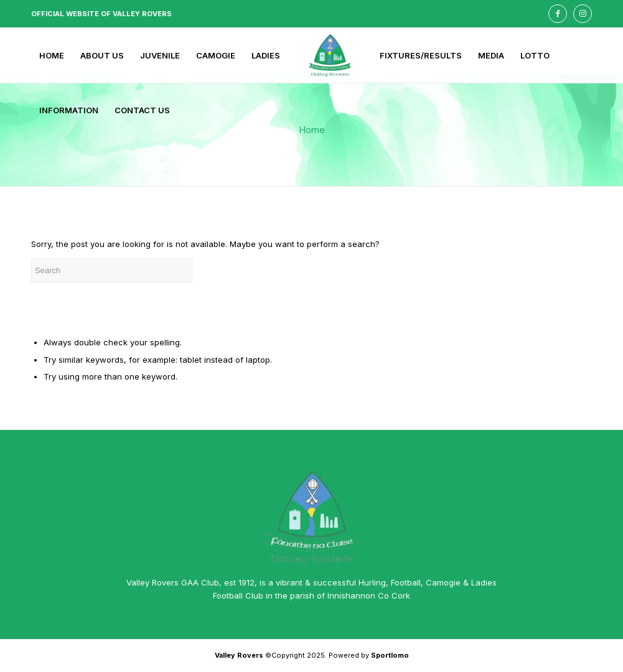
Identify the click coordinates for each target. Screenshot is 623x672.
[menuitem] (52, 55)
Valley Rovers (239, 655)
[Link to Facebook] (558, 14)
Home (312, 130)
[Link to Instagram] (583, 14)
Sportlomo (390, 655)
